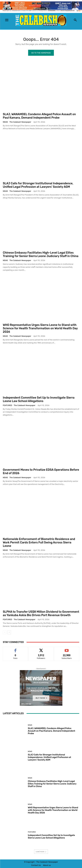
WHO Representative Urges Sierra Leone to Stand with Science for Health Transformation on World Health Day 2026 (40, 328)
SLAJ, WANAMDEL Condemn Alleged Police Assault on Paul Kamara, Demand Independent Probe (39, 116)
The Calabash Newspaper (20, 122)
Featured (7, 405)
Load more (41, 852)
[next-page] (9, 632)
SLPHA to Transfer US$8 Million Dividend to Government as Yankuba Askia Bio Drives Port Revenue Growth (41, 613)
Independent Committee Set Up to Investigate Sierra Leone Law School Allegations (39, 399)
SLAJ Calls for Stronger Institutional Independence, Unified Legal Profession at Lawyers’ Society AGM (38, 185)
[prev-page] (5, 632)
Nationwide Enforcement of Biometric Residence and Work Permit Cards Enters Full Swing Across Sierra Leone (39, 542)
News (5, 122)
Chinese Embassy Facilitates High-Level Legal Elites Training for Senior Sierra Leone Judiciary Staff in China (41, 254)
